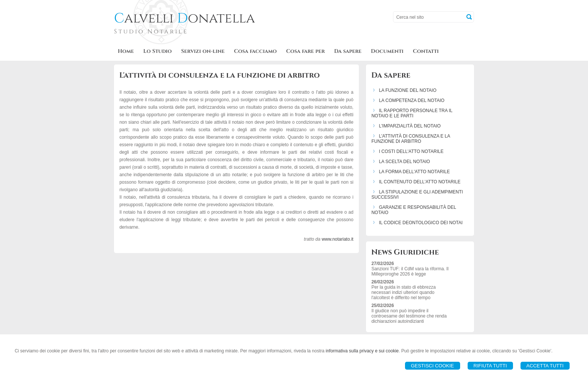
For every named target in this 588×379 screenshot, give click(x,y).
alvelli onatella (184, 18)
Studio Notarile (151, 31)
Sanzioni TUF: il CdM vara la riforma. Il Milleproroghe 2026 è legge (410, 271)
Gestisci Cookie (433, 366)
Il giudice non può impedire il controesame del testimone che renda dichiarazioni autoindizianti (409, 316)
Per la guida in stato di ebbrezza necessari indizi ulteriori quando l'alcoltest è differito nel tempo (403, 292)
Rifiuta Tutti (490, 366)
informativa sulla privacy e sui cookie (362, 351)
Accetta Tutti (545, 366)
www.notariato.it (338, 239)
